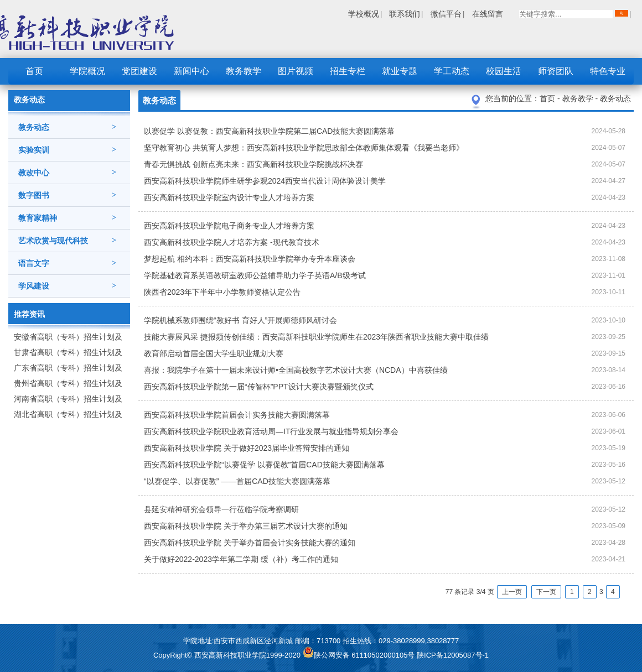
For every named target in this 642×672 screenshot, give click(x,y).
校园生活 (504, 71)
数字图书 (67, 195)
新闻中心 (191, 71)
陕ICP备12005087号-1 (453, 655)
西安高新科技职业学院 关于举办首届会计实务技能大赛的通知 (250, 543)
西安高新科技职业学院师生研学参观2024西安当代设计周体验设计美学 (265, 181)
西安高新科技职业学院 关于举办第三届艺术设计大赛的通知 (246, 526)
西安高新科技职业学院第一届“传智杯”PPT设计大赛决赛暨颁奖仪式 (259, 387)
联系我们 (405, 14)
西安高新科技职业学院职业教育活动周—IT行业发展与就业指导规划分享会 (271, 431)
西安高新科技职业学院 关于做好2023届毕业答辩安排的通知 (247, 448)
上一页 (512, 592)
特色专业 (608, 71)
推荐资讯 (29, 314)
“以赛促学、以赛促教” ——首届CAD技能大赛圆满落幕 (237, 481)
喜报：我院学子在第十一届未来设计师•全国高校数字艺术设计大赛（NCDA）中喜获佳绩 (296, 370)
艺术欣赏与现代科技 (67, 241)
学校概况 (364, 14)
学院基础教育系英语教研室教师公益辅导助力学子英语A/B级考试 (255, 275)
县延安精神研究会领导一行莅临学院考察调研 (221, 509)
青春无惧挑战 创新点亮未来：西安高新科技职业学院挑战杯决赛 (253, 164)
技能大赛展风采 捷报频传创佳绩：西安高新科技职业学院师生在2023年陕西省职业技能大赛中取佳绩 (316, 337)
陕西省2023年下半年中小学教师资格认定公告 (222, 292)
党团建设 (139, 71)
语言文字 (67, 263)
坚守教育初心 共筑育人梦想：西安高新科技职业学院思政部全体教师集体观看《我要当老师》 (304, 148)
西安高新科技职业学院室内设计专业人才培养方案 (229, 197)
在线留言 (488, 14)
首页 (34, 71)
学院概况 (87, 71)
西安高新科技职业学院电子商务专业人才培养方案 (229, 226)
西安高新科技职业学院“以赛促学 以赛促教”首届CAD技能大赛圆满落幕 (264, 465)
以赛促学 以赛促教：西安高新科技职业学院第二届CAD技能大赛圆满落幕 (269, 131)
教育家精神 (67, 218)
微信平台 (446, 14)
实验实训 (67, 150)
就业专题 (400, 71)
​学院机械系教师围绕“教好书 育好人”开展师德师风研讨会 (240, 320)
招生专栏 (348, 71)
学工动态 (452, 71)
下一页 (546, 592)
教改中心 (67, 173)
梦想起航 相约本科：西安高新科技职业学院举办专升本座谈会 (250, 259)
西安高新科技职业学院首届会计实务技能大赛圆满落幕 (237, 415)
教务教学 (244, 71)
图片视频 (296, 71)
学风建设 (67, 286)
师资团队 (556, 71)
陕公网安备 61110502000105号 (360, 655)
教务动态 (67, 127)
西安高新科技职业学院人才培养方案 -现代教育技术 (232, 242)
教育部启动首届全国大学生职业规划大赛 (214, 353)
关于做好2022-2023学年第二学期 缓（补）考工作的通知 (241, 559)
